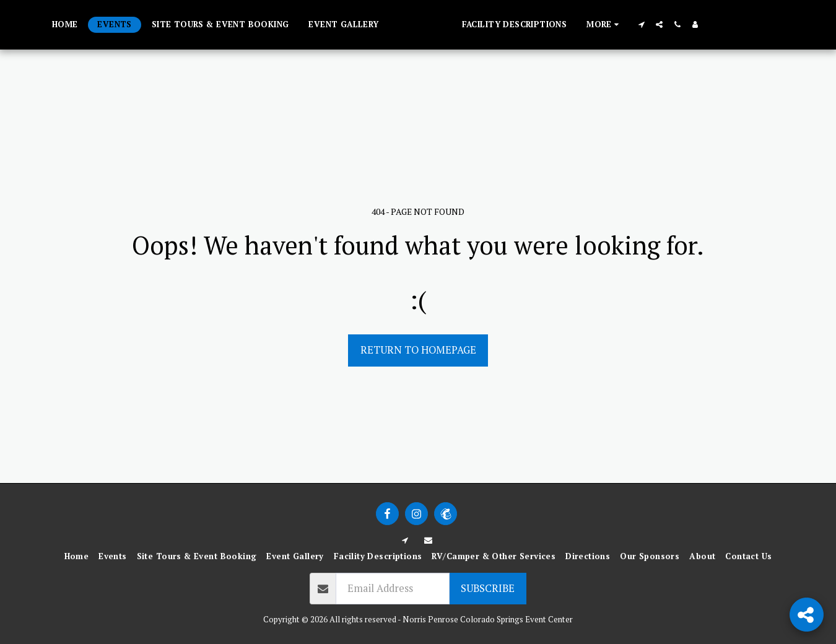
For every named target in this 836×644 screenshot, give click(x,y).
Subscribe (488, 588)
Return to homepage (418, 350)
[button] (654, 24)
